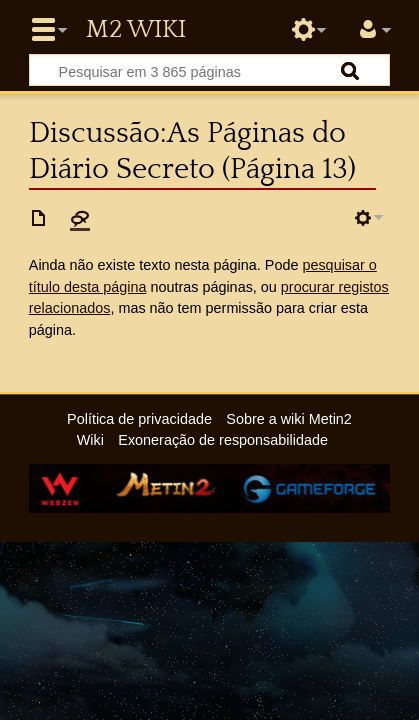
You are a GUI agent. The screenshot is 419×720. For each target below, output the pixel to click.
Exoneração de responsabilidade (223, 440)
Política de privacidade (139, 419)
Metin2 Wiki (136, 30)
